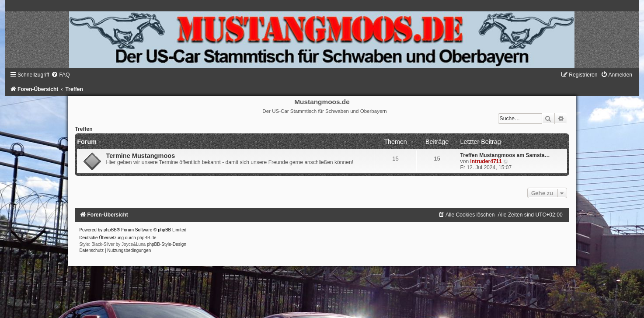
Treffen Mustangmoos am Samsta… (505, 155)
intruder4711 (486, 161)
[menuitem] (60, 75)
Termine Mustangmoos (140, 156)
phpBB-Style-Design (167, 244)
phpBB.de (147, 238)
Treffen (84, 129)
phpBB (110, 230)
